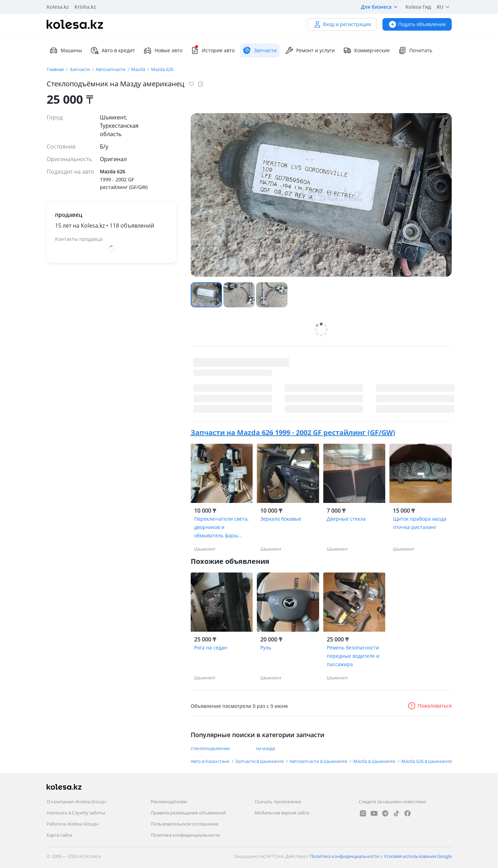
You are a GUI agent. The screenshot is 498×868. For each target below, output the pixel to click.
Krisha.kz (85, 7)
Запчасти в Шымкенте (260, 761)
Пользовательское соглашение (185, 824)
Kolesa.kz (58, 7)
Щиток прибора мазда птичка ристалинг (420, 523)
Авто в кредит (113, 50)
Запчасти (80, 69)
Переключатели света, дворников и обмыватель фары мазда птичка (221, 528)
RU (444, 7)
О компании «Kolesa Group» (77, 802)
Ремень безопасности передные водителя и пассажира (353, 656)
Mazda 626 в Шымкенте (426, 761)
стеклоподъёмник (210, 748)
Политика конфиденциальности (185, 835)
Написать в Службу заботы (76, 813)
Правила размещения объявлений (188, 813)
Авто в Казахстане (211, 761)
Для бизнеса (380, 7)
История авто (213, 50)
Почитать (415, 50)
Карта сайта (59, 835)
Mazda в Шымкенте (375, 761)
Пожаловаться (430, 706)
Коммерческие (366, 50)
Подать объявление (417, 24)
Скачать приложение (278, 802)
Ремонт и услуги (310, 50)
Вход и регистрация (342, 24)
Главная (56, 69)
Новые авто (163, 50)
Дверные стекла (346, 519)
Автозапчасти (111, 69)
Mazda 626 (162, 69)
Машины (66, 50)
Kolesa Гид (418, 7)
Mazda (139, 69)
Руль (266, 648)
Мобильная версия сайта (282, 813)
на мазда (265, 748)
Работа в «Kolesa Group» (73, 824)
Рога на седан (211, 648)
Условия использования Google (418, 856)
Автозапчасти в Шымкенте (319, 761)
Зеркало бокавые (281, 519)
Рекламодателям (169, 802)
